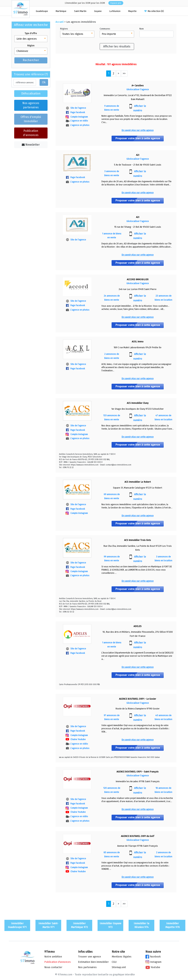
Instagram (153, 962)
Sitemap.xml (119, 967)
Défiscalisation (31, 93)
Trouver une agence (89, 957)
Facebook (153, 957)
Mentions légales (122, 957)
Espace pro (116, 3)
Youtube (153, 967)
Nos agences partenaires (31, 105)
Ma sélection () (154, 11)
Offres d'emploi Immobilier (31, 119)
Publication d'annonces (31, 133)
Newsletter (31, 145)
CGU (114, 962)
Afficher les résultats (117, 46)
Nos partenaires (87, 967)
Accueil (60, 22)
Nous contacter (53, 967)
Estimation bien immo (93, 962)
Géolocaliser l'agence (138, 89)
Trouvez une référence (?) (31, 74)
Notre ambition (53, 957)
